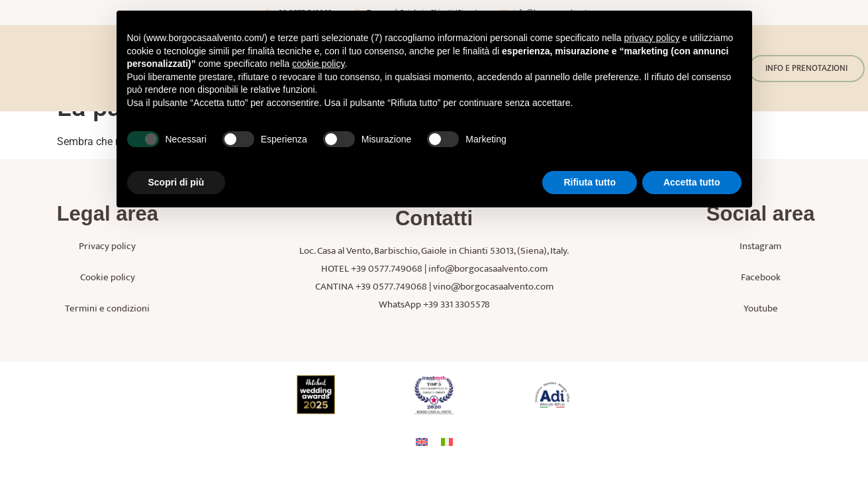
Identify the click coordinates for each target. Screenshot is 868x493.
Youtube (761, 334)
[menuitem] (422, 467)
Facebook (761, 302)
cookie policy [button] (318, 64)
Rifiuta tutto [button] (590, 182)
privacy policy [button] (651, 38)
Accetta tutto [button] (692, 182)
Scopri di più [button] (176, 182)
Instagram (760, 271)
